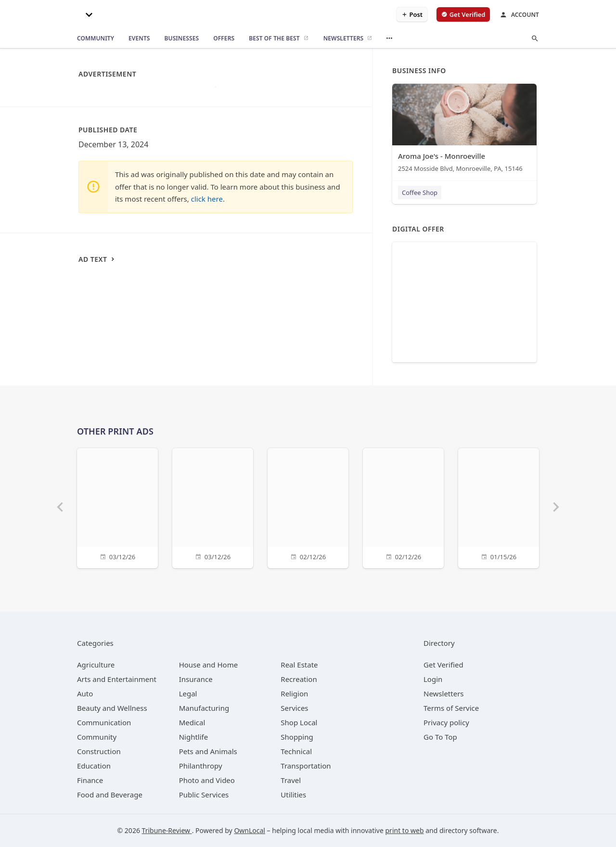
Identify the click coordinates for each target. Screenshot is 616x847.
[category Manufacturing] (204, 708)
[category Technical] (296, 751)
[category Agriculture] (96, 665)
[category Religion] (294, 693)
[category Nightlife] (194, 737)
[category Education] (94, 766)
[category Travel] (291, 780)
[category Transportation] (306, 766)
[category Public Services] (204, 795)
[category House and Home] (209, 665)
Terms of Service (451, 708)
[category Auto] (85, 693)
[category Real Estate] (299, 665)
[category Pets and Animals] (208, 751)
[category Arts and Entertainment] (117, 679)
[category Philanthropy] (201, 766)
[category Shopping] (297, 737)
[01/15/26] (499, 507)
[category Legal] (188, 693)
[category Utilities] (293, 795)
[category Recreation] (299, 679)
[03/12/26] (117, 507)
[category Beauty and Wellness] (112, 708)
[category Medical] (192, 722)
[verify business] (463, 14)
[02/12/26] (308, 507)
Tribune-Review (167, 830)
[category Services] (294, 708)
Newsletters (444, 693)
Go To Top (440, 737)
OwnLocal (250, 830)
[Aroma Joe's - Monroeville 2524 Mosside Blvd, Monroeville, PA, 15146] (464, 130)
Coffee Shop (420, 192)
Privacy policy (446, 722)
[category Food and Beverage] (110, 795)
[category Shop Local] (299, 722)
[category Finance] (90, 780)
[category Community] (97, 737)
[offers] (224, 38)
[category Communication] (104, 722)
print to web (405, 830)
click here (207, 199)
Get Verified (443, 665)
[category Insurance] (196, 679)
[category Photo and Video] (207, 780)
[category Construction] (99, 751)
